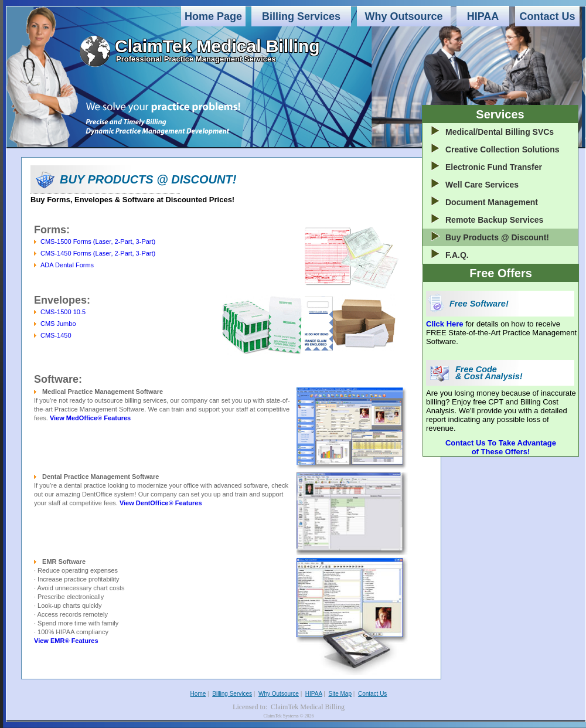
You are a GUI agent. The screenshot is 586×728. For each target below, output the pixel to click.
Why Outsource (403, 16)
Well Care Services (482, 185)
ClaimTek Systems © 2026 (288, 716)
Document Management (492, 202)
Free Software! (479, 304)
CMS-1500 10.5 (63, 312)
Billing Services (301, 16)
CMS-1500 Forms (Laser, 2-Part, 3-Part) (98, 241)
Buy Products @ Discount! (497, 237)
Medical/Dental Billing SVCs (500, 132)
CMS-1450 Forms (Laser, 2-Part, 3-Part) (98, 253)
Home (198, 694)
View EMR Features (66, 641)
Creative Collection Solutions (502, 149)
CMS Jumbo (58, 324)
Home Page (213, 16)
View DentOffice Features (161, 503)
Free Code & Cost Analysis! (489, 373)
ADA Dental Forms (67, 265)
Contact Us (547, 16)
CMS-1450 (56, 335)
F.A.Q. (457, 255)
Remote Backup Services (494, 220)
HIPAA (483, 16)
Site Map (340, 694)
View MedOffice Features (90, 418)
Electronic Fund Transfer (494, 167)
